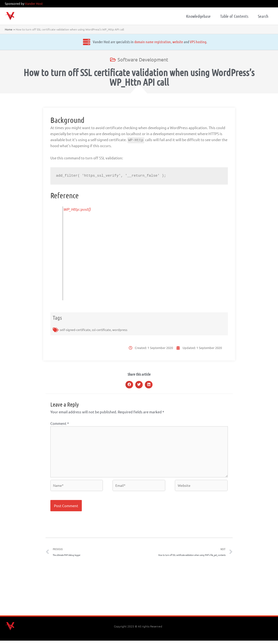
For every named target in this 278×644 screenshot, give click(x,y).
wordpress (120, 330)
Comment (60, 423)
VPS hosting (153, 42)
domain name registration (108, 42)
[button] (129, 385)
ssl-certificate (101, 330)
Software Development (143, 59)
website (133, 42)
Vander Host (34, 3)
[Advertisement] (139, 591)
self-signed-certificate (75, 330)
